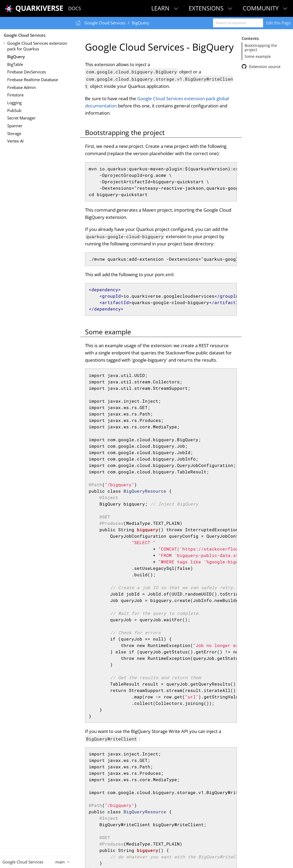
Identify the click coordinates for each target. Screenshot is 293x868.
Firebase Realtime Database (33, 80)
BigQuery (16, 57)
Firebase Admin (22, 87)
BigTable (15, 64)
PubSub (14, 110)
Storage (14, 133)
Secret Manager (21, 118)
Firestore (15, 95)
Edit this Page (278, 23)
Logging (14, 103)
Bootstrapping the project (261, 48)
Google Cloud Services (25, 35)
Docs (75, 8)
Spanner (15, 126)
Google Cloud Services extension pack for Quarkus (37, 46)
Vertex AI (15, 141)
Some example (258, 57)
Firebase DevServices (27, 72)
